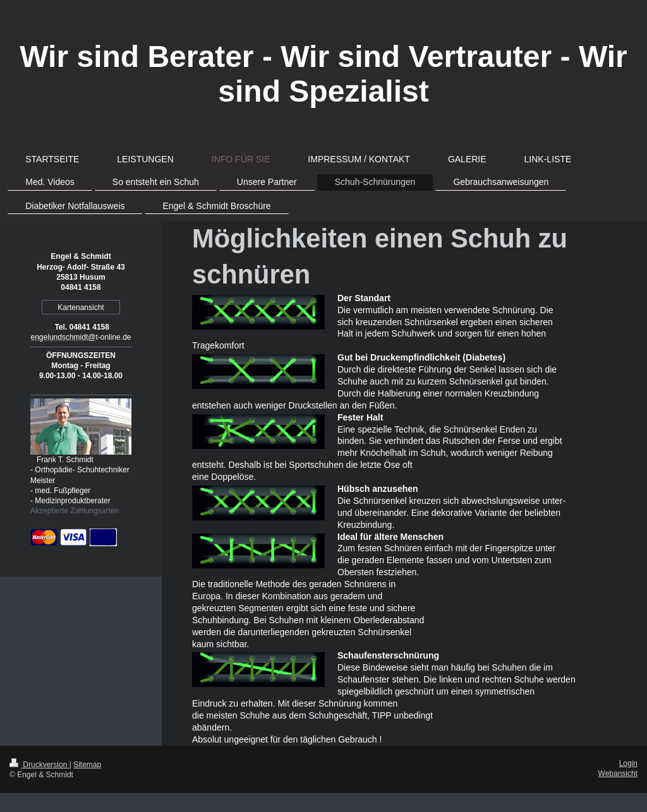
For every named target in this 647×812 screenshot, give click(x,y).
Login (628, 763)
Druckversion (39, 765)
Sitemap (87, 765)
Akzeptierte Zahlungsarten (75, 511)
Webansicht (618, 773)
